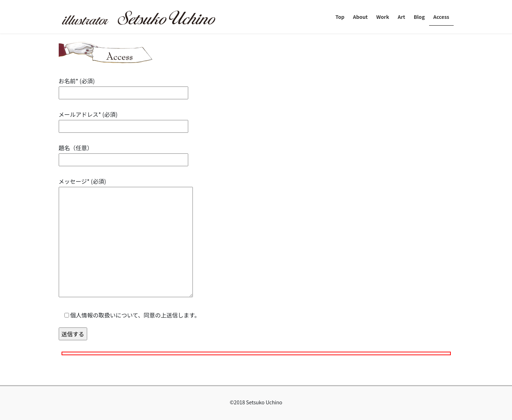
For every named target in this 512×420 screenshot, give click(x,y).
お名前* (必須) (123, 87)
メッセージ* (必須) (126, 238)
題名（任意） (123, 154)
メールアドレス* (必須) (123, 120)
